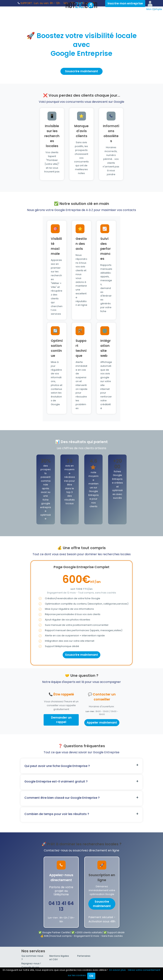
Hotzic (81, 5)
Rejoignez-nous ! (31, 963)
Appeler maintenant (102, 723)
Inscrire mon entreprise (125, 3)
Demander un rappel (61, 720)
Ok (91, 976)
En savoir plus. (118, 970)
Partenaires (84, 956)
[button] (81, 766)
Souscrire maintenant (81, 71)
